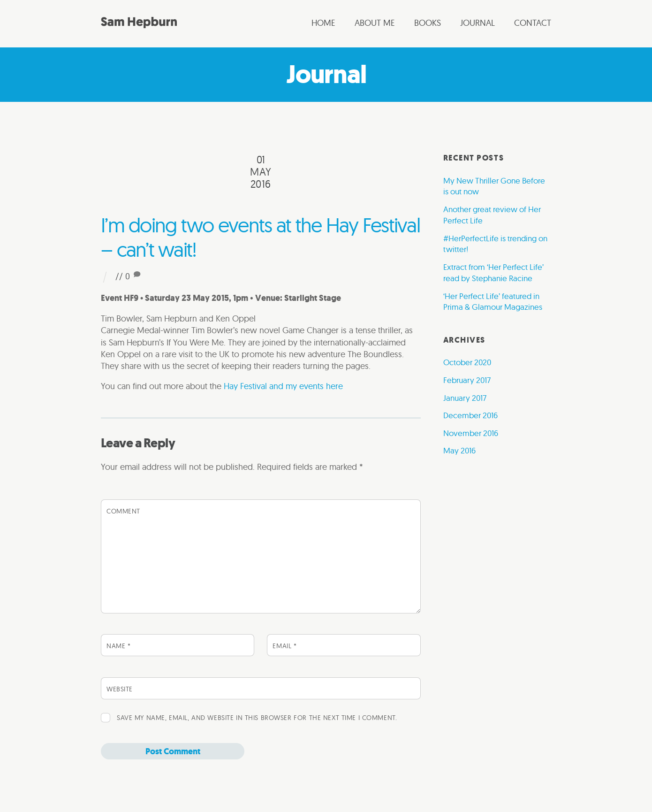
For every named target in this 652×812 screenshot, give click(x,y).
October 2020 (467, 362)
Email (284, 646)
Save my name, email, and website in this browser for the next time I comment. (257, 718)
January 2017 (465, 398)
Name (118, 646)
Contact (533, 23)
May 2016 (459, 450)
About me (375, 23)
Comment (123, 511)
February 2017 (467, 380)
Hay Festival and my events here (283, 386)
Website (120, 689)
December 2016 (470, 415)
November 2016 (471, 433)
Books (428, 23)
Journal (478, 23)
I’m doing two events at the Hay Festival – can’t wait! (260, 237)
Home (323, 23)
